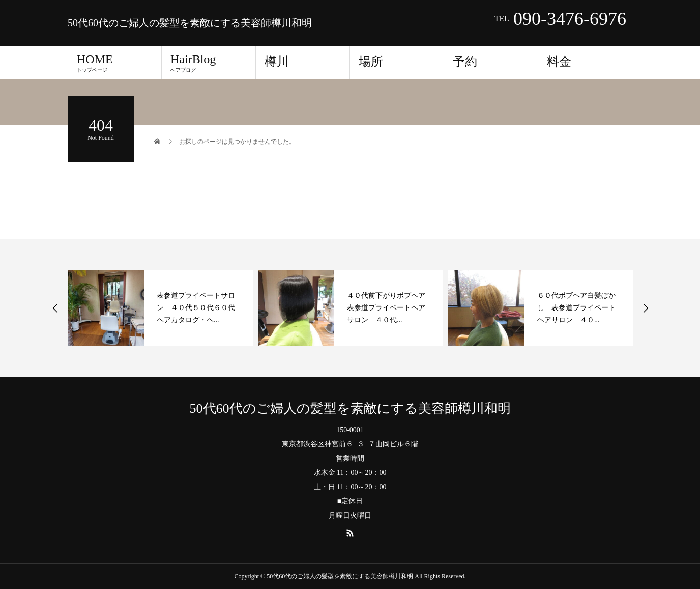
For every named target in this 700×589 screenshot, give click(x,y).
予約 (465, 62)
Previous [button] (55, 308)
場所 (371, 62)
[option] (160, 308)
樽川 (277, 62)
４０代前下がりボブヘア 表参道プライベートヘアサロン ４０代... (390, 308)
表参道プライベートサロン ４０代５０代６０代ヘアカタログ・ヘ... (196, 308)
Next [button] (646, 308)
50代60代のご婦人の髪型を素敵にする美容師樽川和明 (190, 23)
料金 (559, 62)
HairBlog (209, 63)
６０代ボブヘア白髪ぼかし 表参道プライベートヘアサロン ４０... (576, 308)
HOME (115, 63)
